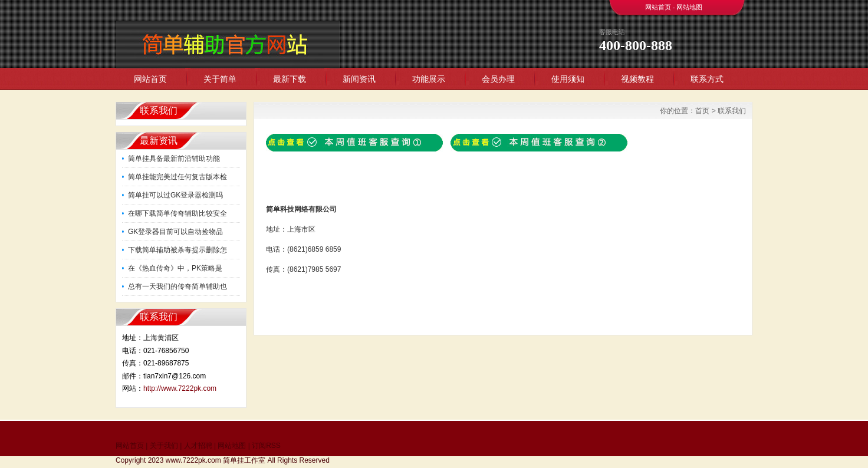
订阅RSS (266, 446)
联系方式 (707, 79)
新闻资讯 (359, 79)
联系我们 (732, 111)
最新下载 (290, 79)
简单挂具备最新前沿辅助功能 (174, 159)
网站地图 (689, 7)
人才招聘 (198, 446)
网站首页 (658, 7)
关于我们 (164, 446)
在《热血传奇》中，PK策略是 (175, 268)
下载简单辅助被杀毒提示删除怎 (177, 250)
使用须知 (568, 79)
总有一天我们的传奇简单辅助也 (177, 286)
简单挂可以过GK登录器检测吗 (175, 195)
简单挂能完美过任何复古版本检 (177, 177)
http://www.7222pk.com (180, 388)
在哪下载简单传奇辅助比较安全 (177, 213)
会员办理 (498, 79)
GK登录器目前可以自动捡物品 (175, 232)
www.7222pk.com (193, 460)
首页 (702, 111)
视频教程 (637, 79)
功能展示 (429, 79)
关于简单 (220, 79)
